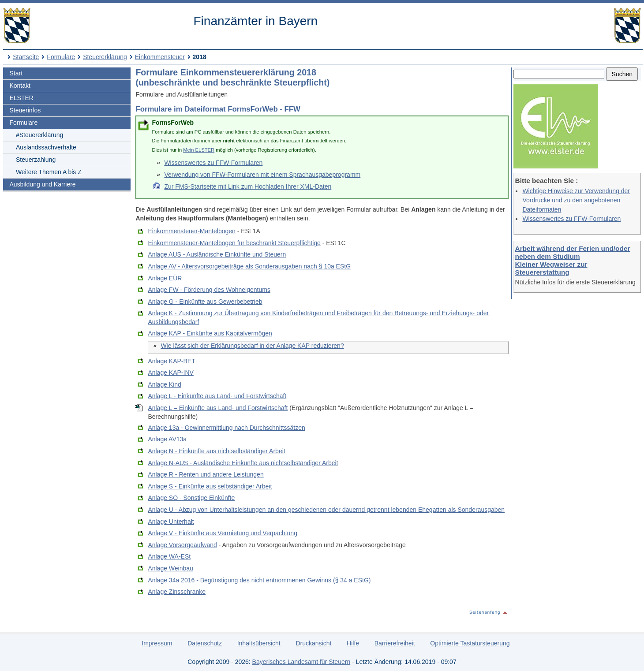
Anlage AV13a (167, 439)
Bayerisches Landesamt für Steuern (301, 662)
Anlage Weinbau (170, 568)
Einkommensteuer (160, 57)
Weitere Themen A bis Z (49, 172)
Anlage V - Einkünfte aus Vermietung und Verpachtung (223, 533)
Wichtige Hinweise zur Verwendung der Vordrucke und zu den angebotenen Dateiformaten (576, 200)
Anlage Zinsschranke (177, 592)
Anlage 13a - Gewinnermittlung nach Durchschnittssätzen (226, 428)
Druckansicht (313, 643)
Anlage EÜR (165, 278)
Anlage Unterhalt (171, 522)
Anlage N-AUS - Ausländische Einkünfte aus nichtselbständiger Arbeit (243, 463)
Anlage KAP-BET (171, 361)
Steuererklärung (105, 57)
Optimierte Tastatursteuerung (470, 643)
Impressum (157, 643)
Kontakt (20, 86)
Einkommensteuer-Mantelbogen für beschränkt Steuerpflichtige (234, 243)
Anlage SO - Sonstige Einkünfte (191, 498)
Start (16, 73)
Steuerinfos (25, 110)
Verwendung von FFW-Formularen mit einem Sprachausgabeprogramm (262, 175)
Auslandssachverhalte (46, 147)
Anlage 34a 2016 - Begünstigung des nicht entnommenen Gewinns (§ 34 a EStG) (259, 580)
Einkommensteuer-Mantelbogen (191, 231)
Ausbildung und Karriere (42, 184)
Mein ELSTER (199, 150)
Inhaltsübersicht (259, 643)
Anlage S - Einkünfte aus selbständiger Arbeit (210, 486)
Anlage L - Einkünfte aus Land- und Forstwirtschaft (217, 396)
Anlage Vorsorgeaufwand (182, 545)
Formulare (61, 57)
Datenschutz (205, 643)
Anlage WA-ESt (169, 556)
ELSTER (21, 98)
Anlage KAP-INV (171, 373)
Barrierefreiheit (395, 643)
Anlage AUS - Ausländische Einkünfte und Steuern (217, 254)
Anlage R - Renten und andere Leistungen (206, 474)
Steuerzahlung (36, 160)
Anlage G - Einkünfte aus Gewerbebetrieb (205, 302)
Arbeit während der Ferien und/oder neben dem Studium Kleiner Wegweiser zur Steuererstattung (573, 260)
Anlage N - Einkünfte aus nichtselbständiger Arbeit (216, 451)
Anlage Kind (165, 384)
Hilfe (353, 643)
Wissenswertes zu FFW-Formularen (571, 219)
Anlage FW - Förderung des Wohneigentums (209, 290)
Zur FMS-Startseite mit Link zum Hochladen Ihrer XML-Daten (248, 186)
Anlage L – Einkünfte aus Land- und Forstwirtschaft (218, 408)
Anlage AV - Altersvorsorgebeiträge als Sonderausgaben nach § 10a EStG (249, 266)
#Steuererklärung (39, 135)
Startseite (26, 57)
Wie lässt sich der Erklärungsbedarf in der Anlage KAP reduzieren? (252, 346)
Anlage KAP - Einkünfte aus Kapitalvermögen (210, 333)
